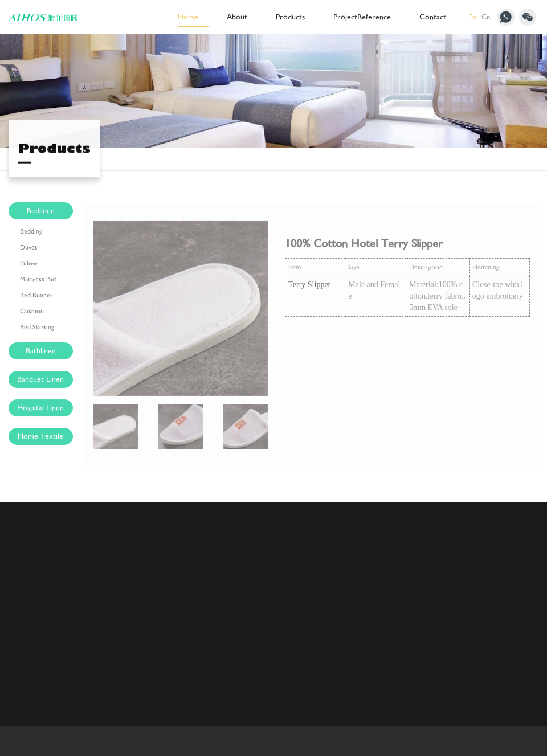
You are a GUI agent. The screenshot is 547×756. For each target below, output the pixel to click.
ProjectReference (362, 17)
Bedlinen (41, 212)
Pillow (29, 265)
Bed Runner (36, 297)
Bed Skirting (37, 329)
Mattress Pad (38, 281)
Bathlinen (41, 352)
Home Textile (40, 438)
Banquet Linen (40, 381)
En (473, 17)
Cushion (32, 313)
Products (290, 17)
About (237, 17)
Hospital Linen (40, 409)
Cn (486, 17)
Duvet (28, 249)
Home (188, 17)
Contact (433, 17)
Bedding (31, 233)
